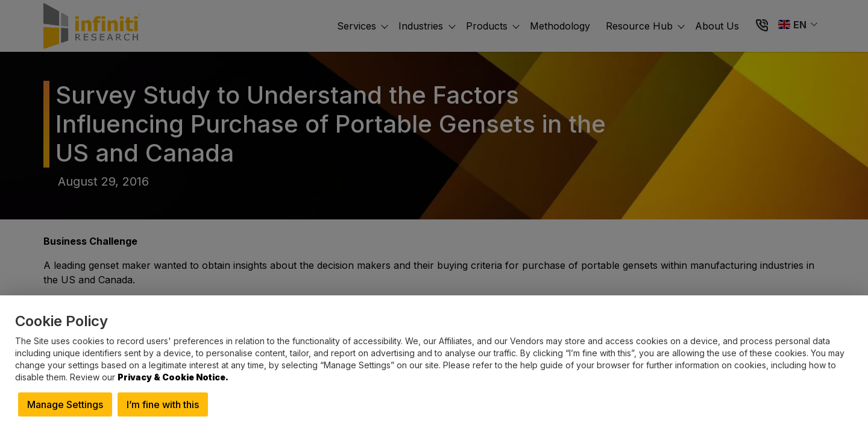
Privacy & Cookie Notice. (173, 377)
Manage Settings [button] (65, 404)
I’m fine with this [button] (163, 404)
